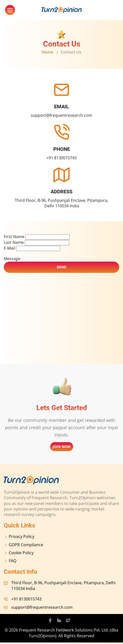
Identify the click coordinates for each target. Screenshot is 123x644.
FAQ (10, 562)
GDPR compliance (23, 546)
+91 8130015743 (61, 158)
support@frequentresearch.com (61, 115)
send (61, 269)
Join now (62, 448)
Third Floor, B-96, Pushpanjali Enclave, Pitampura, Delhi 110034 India (61, 203)
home (47, 52)
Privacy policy (19, 538)
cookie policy (19, 554)
